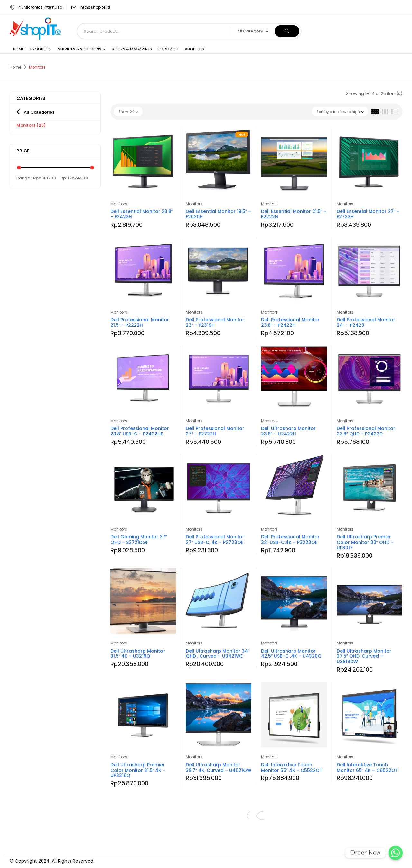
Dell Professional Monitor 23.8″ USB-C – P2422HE (140, 431)
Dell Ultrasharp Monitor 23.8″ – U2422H (288, 431)
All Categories (39, 112)
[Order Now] (396, 853)
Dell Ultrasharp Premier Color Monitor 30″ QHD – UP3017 (365, 542)
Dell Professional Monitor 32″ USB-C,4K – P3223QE (290, 539)
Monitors (31, 125)
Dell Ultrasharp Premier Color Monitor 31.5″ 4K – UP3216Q (138, 770)
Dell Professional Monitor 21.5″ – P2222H (140, 322)
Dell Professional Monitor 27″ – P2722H (215, 431)
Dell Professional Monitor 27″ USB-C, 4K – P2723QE (215, 539)
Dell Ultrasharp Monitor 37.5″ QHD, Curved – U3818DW (364, 656)
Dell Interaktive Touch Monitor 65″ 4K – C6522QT (367, 767)
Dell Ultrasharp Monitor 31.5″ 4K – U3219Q (138, 654)
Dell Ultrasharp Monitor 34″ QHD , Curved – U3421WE (218, 654)
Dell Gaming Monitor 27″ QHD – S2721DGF (139, 539)
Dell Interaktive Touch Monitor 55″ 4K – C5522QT (292, 767)
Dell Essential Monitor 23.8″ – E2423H (142, 214)
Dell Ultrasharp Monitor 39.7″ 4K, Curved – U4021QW (219, 767)
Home (15, 67)
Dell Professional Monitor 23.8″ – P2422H (290, 322)
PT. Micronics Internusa (36, 7)
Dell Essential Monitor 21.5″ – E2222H (294, 214)
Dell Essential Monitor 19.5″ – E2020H (218, 214)
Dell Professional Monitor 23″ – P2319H (215, 322)
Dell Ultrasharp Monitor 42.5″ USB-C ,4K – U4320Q (291, 654)
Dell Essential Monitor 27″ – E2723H (368, 214)
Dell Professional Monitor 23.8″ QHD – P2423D (366, 431)
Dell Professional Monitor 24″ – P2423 (366, 322)
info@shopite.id (95, 7)
